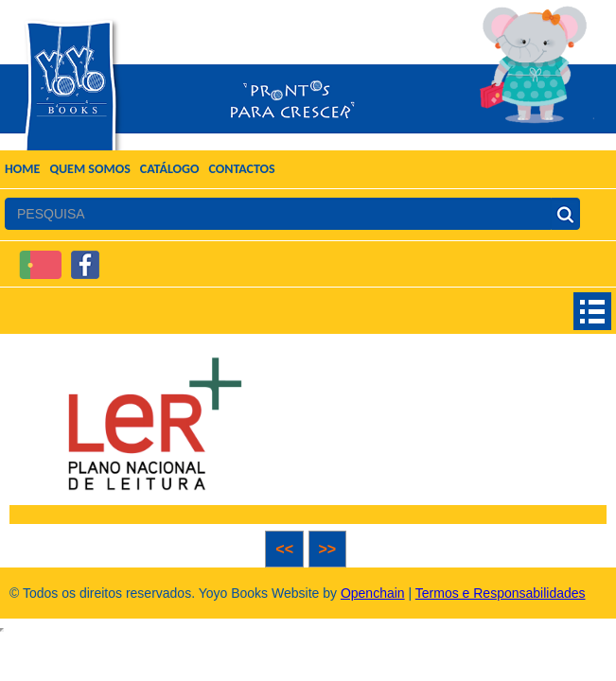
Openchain (373, 593)
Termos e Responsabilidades (501, 593)
